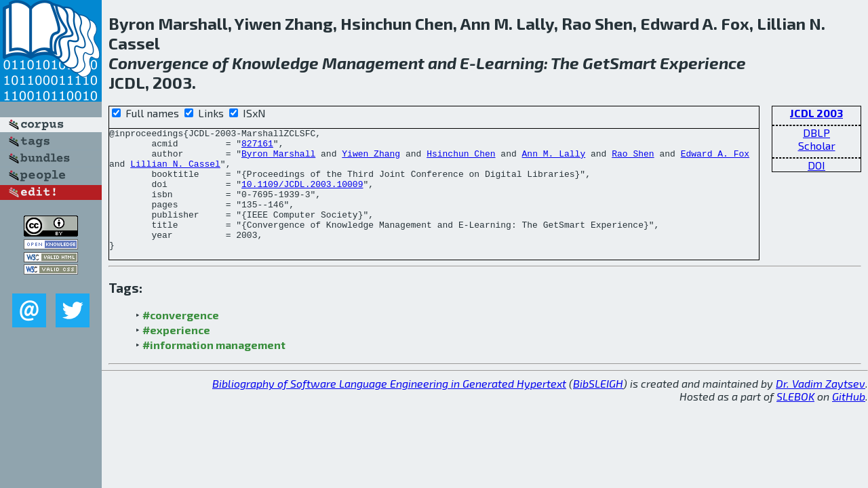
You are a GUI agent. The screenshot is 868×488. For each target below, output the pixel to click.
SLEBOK (795, 421)
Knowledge (275, 63)
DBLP (816, 133)
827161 (257, 147)
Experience (703, 63)
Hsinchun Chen (461, 159)
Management (373, 63)
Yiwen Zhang (371, 159)
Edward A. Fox (715, 159)
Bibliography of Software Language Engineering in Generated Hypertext (389, 408)
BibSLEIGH (598, 408)
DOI (816, 165)
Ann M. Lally (553, 159)
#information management (214, 369)
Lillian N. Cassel (175, 171)
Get (596, 63)
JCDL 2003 (816, 113)
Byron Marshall (278, 159)
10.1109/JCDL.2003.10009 (302, 196)
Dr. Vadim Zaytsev (821, 408)
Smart (633, 63)
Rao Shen (633, 159)
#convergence (181, 339)
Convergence (159, 63)
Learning (510, 63)
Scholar (817, 145)
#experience (176, 354)
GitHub (849, 421)
